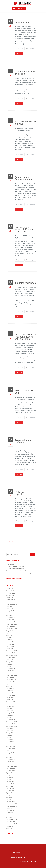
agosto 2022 (11, 682)
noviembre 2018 (12, 766)
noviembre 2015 (12, 819)
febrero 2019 (11, 759)
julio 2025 (10, 606)
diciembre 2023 (12, 649)
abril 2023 (10, 664)
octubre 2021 (11, 702)
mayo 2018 (11, 775)
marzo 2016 (11, 815)
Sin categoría (31, 49)
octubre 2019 (11, 746)
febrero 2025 (11, 617)
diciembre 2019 (12, 742)
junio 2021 (10, 711)
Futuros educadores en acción (25, 73)
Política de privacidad (16, 851)
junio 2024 (10, 635)
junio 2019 (10, 751)
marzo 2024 (11, 642)
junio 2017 (10, 793)
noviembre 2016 (12, 804)
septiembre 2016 (12, 806)
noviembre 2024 (12, 624)
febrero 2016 (11, 817)
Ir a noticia (19, 54)
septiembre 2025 (12, 604)
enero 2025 (11, 620)
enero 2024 (11, 646)
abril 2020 (10, 735)
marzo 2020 (11, 737)
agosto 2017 (11, 791)
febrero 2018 (11, 782)
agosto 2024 (11, 631)
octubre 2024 (11, 626)
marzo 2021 (11, 717)
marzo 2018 (11, 779)
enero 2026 (11, 595)
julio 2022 (10, 684)
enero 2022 (11, 697)
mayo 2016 (11, 811)
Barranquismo (22, 22)
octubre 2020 (11, 724)
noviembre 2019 (12, 744)
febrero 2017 (11, 802)
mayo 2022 (11, 688)
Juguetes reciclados (25, 283)
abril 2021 (10, 715)
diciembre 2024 (12, 622)
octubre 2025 (11, 602)
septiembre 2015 (12, 824)
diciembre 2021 (12, 700)
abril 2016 (10, 813)
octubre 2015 (11, 822)
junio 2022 (10, 686)
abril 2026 (10, 589)
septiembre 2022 (12, 680)
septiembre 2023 (12, 655)
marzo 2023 (11, 666)
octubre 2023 (11, 653)
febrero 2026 (11, 593)
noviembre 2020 (12, 722)
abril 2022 (10, 691)
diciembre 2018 (12, 764)
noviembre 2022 (12, 675)
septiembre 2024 (12, 629)
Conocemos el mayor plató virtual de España (24, 229)
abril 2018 (10, 777)
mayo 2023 (11, 662)
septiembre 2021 (12, 704)
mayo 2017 (11, 795)
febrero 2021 (11, 720)
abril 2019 (10, 755)
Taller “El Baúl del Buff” (24, 392)
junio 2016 (10, 808)
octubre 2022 (11, 677)
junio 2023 (10, 660)
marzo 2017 (11, 799)
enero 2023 (11, 671)
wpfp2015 (20, 49)
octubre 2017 (11, 788)
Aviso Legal (13, 849)
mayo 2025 (11, 611)
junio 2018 (10, 773)
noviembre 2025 (12, 600)
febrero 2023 (11, 669)
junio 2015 (10, 828)
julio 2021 (10, 708)
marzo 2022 (11, 693)
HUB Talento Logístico (21, 493)
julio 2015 (10, 826)
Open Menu (20, 9)
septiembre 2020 (12, 726)
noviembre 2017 (12, 786)
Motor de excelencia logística (25, 123)
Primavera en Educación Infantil (24, 178)
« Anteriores (12, 542)
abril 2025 (10, 613)
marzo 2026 (11, 591)
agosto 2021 (11, 706)
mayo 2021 (11, 713)
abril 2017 (10, 797)
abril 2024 (10, 640)
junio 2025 (10, 609)
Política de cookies (15, 853)
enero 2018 (11, 784)
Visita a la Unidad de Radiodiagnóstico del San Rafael (26, 337)
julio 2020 (10, 728)
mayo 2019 (11, 753)
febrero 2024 (11, 644)
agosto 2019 (11, 748)
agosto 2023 (11, 657)
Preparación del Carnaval (23, 441)
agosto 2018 (11, 771)
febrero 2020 (11, 740)
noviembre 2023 (12, 651)
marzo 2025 (11, 615)
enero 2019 (11, 762)
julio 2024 (10, 633)
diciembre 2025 (12, 598)
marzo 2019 (11, 757)
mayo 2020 (11, 733)
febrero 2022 (11, 695)
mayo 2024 (11, 637)
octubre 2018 (11, 768)
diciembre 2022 (12, 673)
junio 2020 (10, 731)
